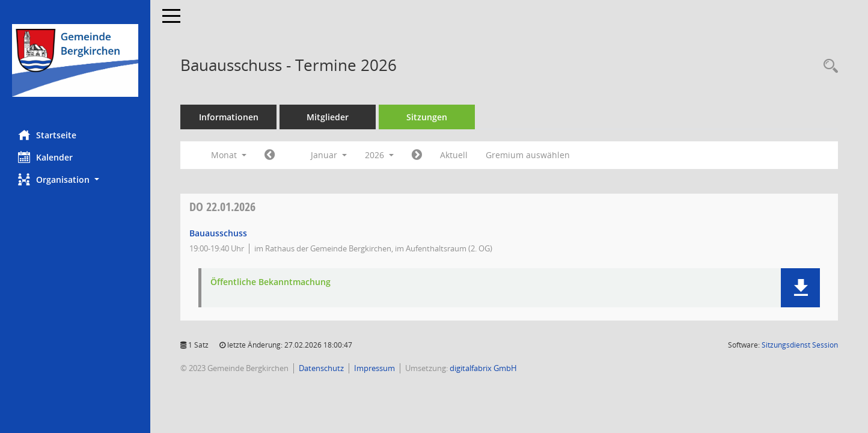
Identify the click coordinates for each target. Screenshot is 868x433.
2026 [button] (379, 155)
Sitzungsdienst (800, 345)
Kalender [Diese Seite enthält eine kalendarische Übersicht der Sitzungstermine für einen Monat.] (45, 157)
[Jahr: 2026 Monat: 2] (417, 155)
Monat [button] (229, 155)
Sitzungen (427, 117)
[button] (75, 180)
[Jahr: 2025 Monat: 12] (270, 155)
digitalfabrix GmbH (483, 368)
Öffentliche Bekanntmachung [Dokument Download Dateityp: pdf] (270, 282)
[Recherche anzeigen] (828, 66)
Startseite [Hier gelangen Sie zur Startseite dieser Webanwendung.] (47, 135)
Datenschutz (321, 368)
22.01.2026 (222, 207)
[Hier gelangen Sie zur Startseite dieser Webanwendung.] (75, 60)
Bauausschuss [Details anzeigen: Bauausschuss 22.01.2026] (218, 233)
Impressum (374, 368)
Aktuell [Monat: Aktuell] (454, 155)
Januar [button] (329, 155)
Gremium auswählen (528, 155)
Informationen (229, 117)
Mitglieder (328, 117)
